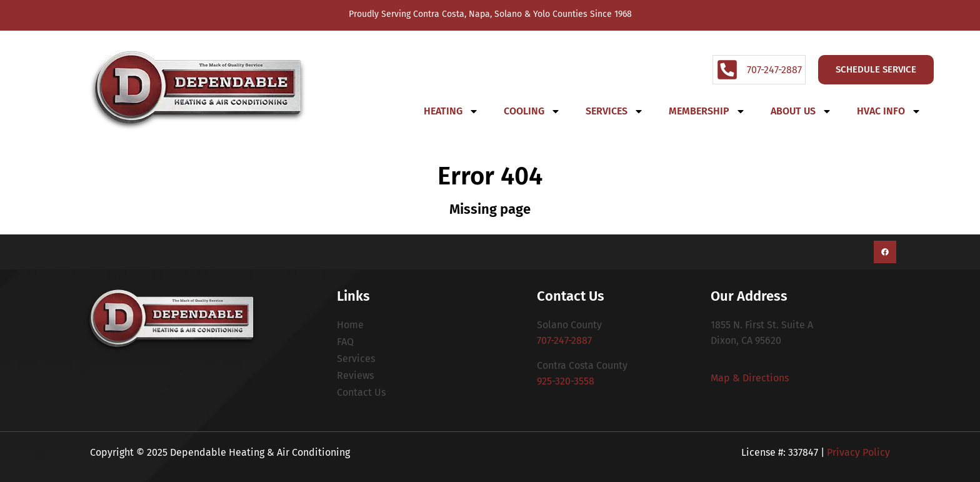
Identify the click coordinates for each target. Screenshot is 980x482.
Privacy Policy (858, 452)
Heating (451, 111)
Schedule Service (876, 69)
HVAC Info (889, 111)
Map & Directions (750, 378)
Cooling (532, 111)
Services (615, 111)
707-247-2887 (564, 340)
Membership (707, 111)
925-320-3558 (566, 381)
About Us (801, 111)
